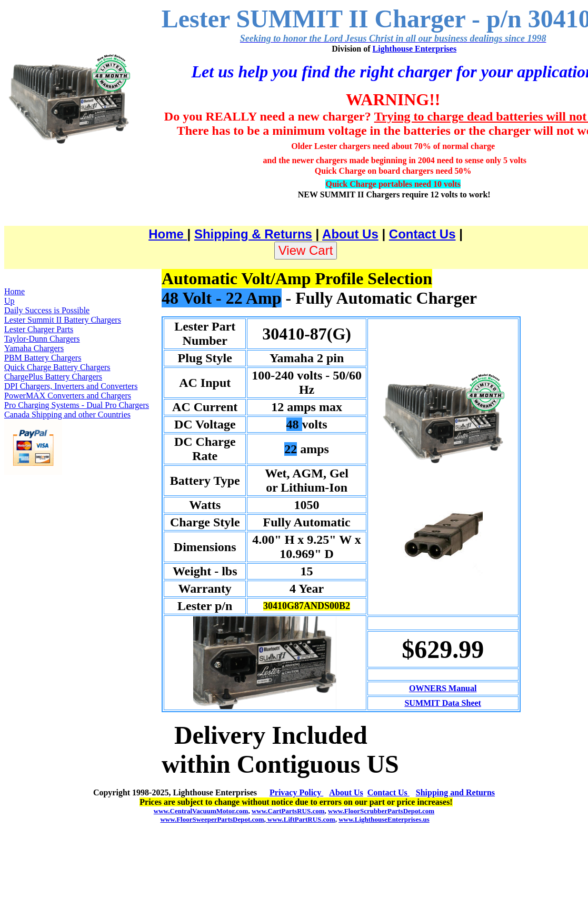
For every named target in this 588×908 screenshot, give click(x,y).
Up (9, 301)
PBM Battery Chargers (43, 358)
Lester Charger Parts (39, 329)
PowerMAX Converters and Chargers (68, 396)
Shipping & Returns (253, 234)
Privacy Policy (296, 792)
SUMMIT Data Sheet (442, 703)
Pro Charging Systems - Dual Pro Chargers (77, 405)
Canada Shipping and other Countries (67, 415)
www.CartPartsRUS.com (288, 811)
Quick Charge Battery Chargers (57, 367)
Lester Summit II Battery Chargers (63, 320)
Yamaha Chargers (34, 348)
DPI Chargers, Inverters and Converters (71, 386)
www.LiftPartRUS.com (301, 819)
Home (168, 234)
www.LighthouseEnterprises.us (384, 819)
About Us (350, 234)
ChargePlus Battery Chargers (53, 377)
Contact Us (422, 234)
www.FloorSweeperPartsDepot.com (212, 819)
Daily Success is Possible (47, 310)
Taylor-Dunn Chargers (42, 339)
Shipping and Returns (455, 792)
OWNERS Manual (443, 688)
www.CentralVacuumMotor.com (201, 811)
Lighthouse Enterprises (415, 49)
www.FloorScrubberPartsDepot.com (381, 811)
